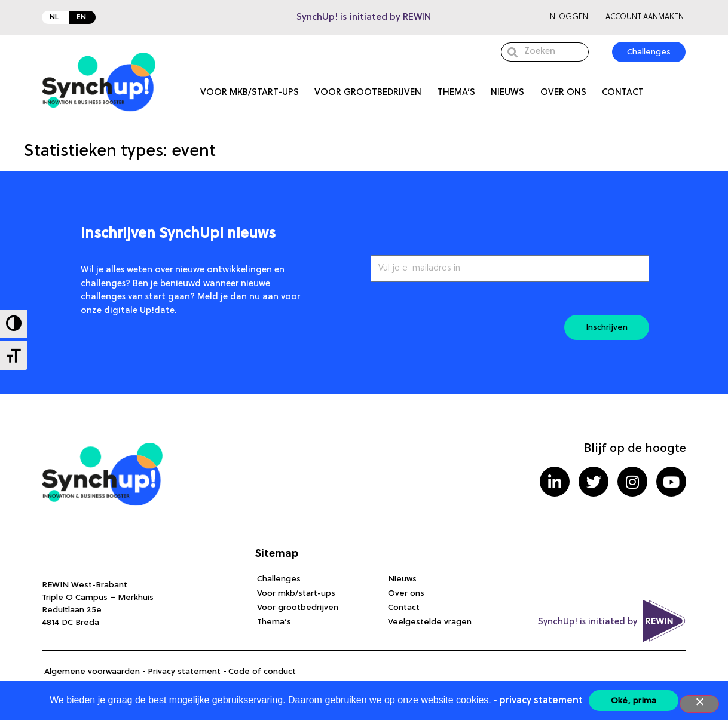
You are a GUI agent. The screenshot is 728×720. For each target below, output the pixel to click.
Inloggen (568, 17)
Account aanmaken (645, 17)
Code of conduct (262, 672)
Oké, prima (634, 701)
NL (54, 17)
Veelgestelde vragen (430, 622)
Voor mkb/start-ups (250, 93)
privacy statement (541, 701)
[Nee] (699, 704)
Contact (623, 93)
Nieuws (507, 93)
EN (81, 17)
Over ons (563, 93)
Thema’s (456, 93)
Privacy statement (184, 672)
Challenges (279, 579)
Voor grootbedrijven (368, 93)
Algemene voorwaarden (92, 672)
